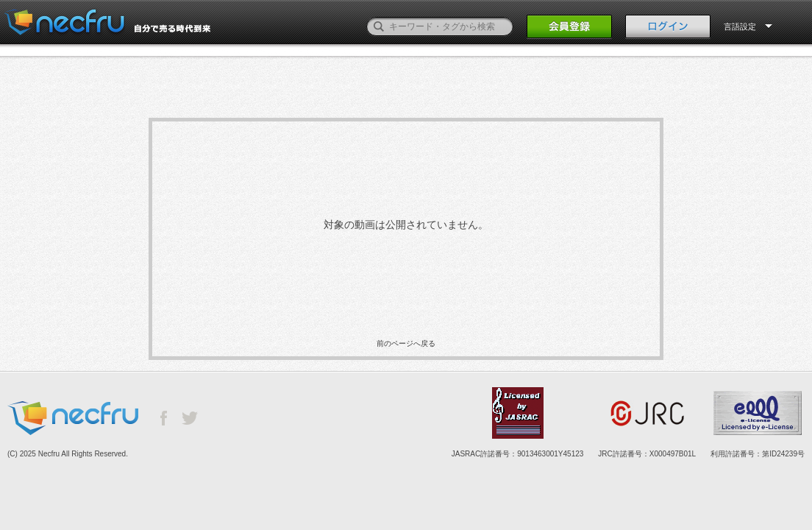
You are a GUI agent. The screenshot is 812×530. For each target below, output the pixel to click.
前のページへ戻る (406, 343)
